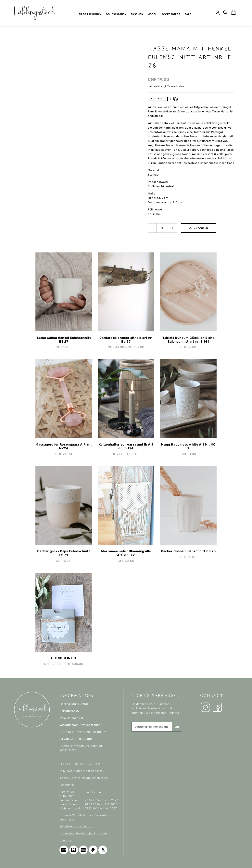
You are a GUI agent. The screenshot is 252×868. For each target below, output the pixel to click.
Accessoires (171, 14)
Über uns (66, 840)
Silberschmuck (90, 14)
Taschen (137, 14)
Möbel (152, 14)
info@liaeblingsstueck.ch (76, 826)
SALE (188, 14)
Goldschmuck (116, 14)
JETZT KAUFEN (199, 228)
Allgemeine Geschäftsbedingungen (83, 834)
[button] (225, 13)
